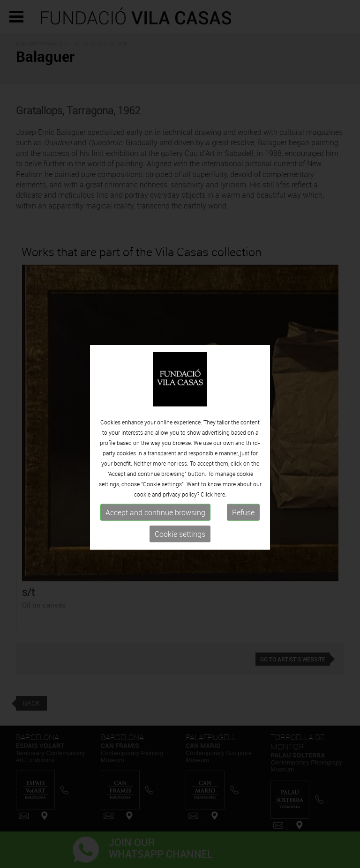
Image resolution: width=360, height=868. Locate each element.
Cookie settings (180, 547)
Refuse (243, 526)
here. (220, 507)
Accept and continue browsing (155, 526)
